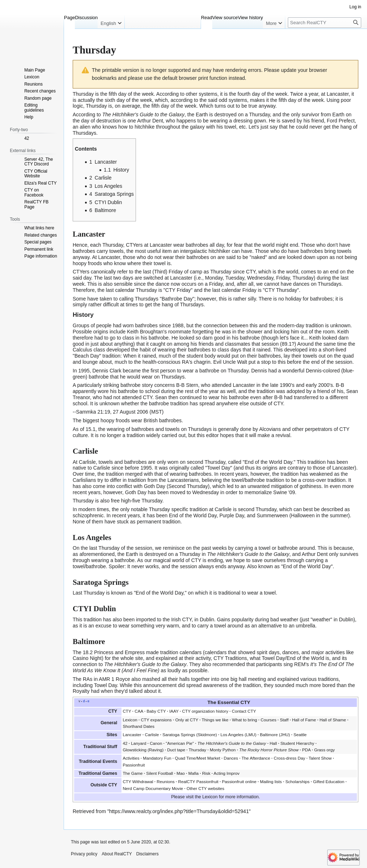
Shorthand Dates (138, 726)
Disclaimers (148, 854)
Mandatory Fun (157, 758)
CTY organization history (205, 711)
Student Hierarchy (298, 743)
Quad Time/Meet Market (198, 758)
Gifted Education (329, 781)
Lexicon (130, 720)
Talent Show (320, 758)
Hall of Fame (304, 720)
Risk (206, 773)
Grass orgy (325, 750)
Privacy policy (84, 854)
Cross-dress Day (289, 758)
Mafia (194, 773)
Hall (273, 743)
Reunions (165, 781)
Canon (156, 743)
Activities (131, 758)
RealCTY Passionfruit (198, 781)
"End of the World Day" (307, 566)
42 (125, 743)
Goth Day (155, 486)
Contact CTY (244, 711)
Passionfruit (134, 765)
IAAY (174, 711)
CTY (127, 711)
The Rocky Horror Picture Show (269, 750)
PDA (306, 750)
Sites (112, 735)
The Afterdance (256, 758)
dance (162, 284)
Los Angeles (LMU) (238, 735)
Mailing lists (271, 781)
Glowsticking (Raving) (143, 750)
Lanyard (138, 743)
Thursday (83, 94)
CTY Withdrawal (138, 781)
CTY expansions (156, 720)
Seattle (300, 735)
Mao (181, 773)
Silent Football (159, 773)
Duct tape (176, 750)
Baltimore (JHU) (275, 735)
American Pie (180, 743)
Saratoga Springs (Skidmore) (190, 735)
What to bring (245, 720)
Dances (231, 758)
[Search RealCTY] (325, 23)
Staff (284, 720)
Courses (269, 720)
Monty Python (223, 750)
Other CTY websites (205, 788)
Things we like (215, 720)
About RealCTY (117, 854)
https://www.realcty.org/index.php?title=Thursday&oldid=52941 (179, 811)
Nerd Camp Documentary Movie (153, 788)
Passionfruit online (239, 781)
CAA (139, 711)
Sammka (86, 412)
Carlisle (152, 735)
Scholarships (297, 781)
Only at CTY (187, 720)
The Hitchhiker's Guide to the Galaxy (144, 115)
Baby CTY (156, 711)
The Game (133, 773)
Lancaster (338, 94)
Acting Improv (227, 773)
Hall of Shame (333, 720)
